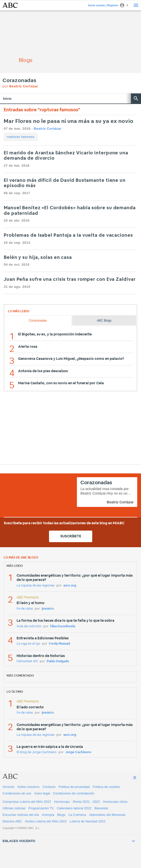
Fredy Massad (59, 644)
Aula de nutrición (29, 626)
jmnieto (48, 609)
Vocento (8, 787)
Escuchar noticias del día (21, 815)
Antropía (48, 815)
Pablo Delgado (58, 661)
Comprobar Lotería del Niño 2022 (27, 802)
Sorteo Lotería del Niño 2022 (46, 821)
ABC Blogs (104, 321)
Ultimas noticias (14, 808)
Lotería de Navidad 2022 (88, 821)
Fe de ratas (25, 609)
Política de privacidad (74, 787)
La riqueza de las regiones (36, 586)
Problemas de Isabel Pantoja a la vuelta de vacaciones (68, 235)
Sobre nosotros (28, 787)
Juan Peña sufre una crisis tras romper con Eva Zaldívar (70, 280)
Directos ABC (12, 821)
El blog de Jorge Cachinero (37, 752)
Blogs (61, 815)
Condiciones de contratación (74, 793)
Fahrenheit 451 (27, 661)
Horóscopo (62, 802)
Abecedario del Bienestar (107, 815)
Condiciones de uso (17, 793)
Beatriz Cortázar (48, 129)
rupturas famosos (21, 137)
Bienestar (101, 808)
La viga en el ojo (28, 644)
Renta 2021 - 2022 (86, 802)
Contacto (49, 787)
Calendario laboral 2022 (74, 808)
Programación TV (41, 808)
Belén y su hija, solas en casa (38, 258)
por (20, 86)
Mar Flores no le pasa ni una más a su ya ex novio (69, 121)
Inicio (7, 99)
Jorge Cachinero (78, 752)
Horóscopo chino (115, 802)
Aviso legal (42, 793)
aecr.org (70, 586)
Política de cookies (106, 787)
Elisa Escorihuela (63, 626)
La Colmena (77, 815)
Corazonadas (19, 81)
